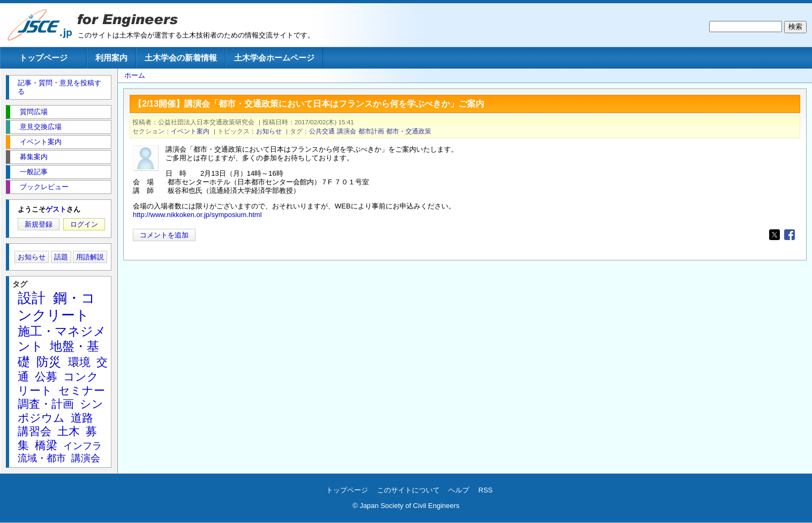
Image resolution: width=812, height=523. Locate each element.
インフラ (82, 446)
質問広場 (34, 112)
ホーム (135, 75)
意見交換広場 (41, 127)
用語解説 (90, 257)
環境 (79, 362)
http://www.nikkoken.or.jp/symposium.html (197, 215)
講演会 (347, 131)
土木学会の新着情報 (181, 58)
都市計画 (371, 131)
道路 (82, 418)
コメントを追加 (164, 235)
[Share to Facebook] (790, 235)
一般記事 (34, 172)
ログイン (84, 224)
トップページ (43, 58)
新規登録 (39, 224)
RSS (486, 490)
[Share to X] (775, 235)
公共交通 (322, 131)
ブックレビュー (44, 187)
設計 (32, 298)
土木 (69, 431)
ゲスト (56, 209)
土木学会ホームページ (274, 58)
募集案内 (34, 157)
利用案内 (111, 58)
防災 (49, 362)
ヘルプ (459, 490)
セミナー (82, 390)
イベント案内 (190, 131)
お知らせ (269, 131)
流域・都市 (42, 458)
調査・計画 (46, 404)
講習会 (35, 431)
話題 (61, 257)
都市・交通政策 (409, 131)
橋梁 (46, 445)
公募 (46, 376)
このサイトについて (408, 490)
